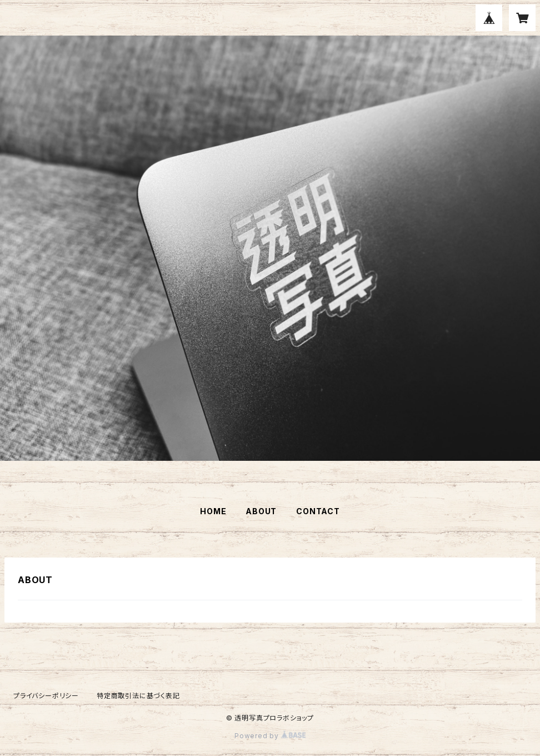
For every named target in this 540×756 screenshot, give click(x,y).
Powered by (270, 736)
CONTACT (318, 511)
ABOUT (261, 511)
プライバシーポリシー (46, 696)
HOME (213, 511)
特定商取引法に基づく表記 (138, 696)
